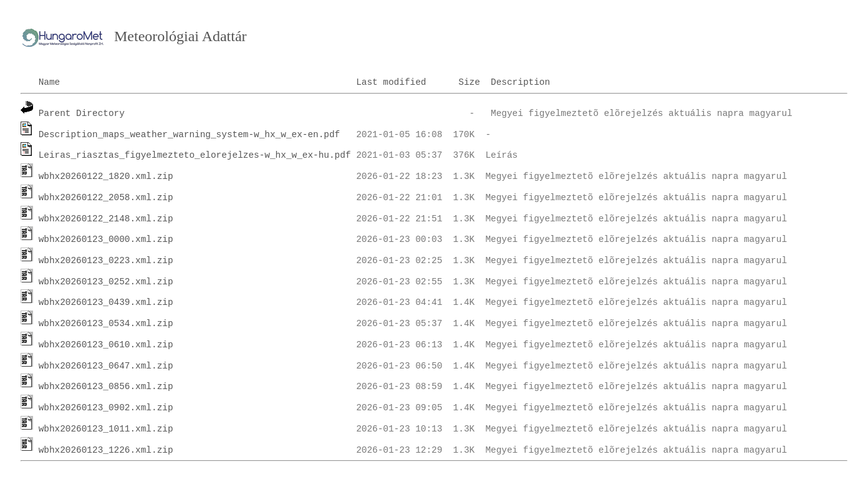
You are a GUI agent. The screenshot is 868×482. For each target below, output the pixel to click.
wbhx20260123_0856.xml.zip (106, 387)
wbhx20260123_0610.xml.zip (106, 345)
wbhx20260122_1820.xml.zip (106, 176)
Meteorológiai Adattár (181, 36)
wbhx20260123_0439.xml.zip (106, 302)
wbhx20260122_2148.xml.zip (106, 219)
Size (469, 82)
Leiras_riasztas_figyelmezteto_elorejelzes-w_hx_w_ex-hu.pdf (195, 155)
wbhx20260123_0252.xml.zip (106, 282)
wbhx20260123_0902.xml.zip (106, 408)
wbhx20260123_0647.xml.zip (106, 366)
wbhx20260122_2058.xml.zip (106, 198)
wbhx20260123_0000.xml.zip (106, 239)
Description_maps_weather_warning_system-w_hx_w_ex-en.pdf (190, 135)
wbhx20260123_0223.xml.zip (106, 261)
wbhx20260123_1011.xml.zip (106, 429)
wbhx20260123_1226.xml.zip (106, 450)
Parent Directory (82, 113)
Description (520, 82)
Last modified (391, 82)
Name (50, 82)
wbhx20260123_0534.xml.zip (106, 324)
